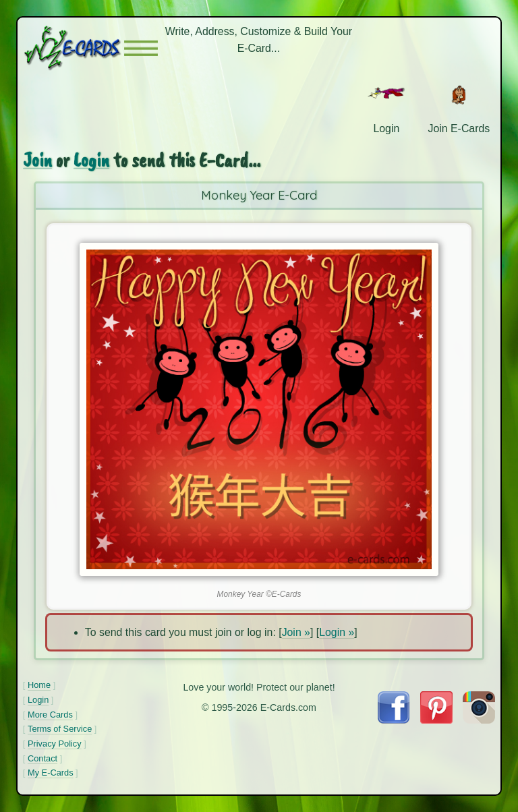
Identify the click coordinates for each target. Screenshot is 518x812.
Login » (337, 632)
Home (39, 685)
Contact (42, 758)
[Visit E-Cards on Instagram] (479, 720)
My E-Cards (51, 773)
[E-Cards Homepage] (74, 48)
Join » (296, 632)
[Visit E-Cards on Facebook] (394, 720)
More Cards (50, 715)
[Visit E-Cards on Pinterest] (436, 720)
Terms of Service (60, 729)
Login (91, 160)
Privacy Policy (55, 744)
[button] (141, 48)
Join (37, 160)
